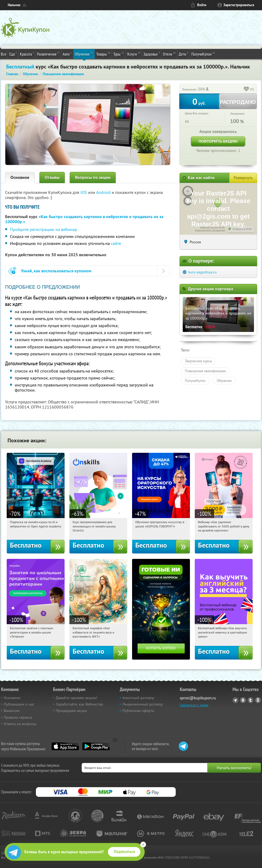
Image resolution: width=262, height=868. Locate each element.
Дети (184, 54)
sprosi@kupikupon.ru (198, 698)
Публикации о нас (19, 704)
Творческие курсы (199, 361)
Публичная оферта (138, 711)
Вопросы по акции (93, 177)
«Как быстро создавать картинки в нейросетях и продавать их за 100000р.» (84, 219)
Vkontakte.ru (243, 700)
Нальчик (14, 5)
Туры (119, 54)
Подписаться (124, 852)
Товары (103, 54)
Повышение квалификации (205, 371)
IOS (84, 192)
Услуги (134, 54)
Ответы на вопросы (20, 724)
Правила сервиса (18, 717)
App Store (65, 746)
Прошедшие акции (71, 711)
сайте (116, 243)
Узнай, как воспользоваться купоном (56, 271)
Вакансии (12, 711)
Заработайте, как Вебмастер (79, 704)
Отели (169, 54)
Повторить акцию (218, 141)
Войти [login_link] (202, 5)
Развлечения (48, 54)
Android (104, 192)
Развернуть (243, 178)
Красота (27, 54)
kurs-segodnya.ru (203, 272)
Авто (67, 54)
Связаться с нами (194, 705)
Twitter (250, 700)
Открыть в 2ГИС (242, 229)
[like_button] (246, 89)
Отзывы (52, 177)
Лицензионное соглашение (210, 230)
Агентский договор (138, 698)
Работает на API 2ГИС (213, 227)
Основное (20, 177)
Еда (13, 54)
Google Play (96, 746)
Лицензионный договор (143, 704)
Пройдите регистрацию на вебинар (44, 229)
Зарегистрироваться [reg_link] (239, 5)
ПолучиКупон (203, 54)
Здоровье (152, 54)
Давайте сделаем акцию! (76, 698)
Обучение (84, 54)
